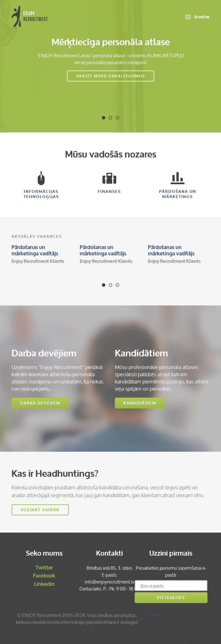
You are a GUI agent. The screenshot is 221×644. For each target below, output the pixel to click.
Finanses (109, 183)
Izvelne (197, 17)
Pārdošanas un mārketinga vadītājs (35, 250)
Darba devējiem (40, 403)
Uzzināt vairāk (40, 510)
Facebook (44, 576)
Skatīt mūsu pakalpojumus (111, 76)
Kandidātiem (140, 403)
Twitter (44, 568)
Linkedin (44, 584)
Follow (155, 615)
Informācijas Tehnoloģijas (41, 185)
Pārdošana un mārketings (178, 185)
